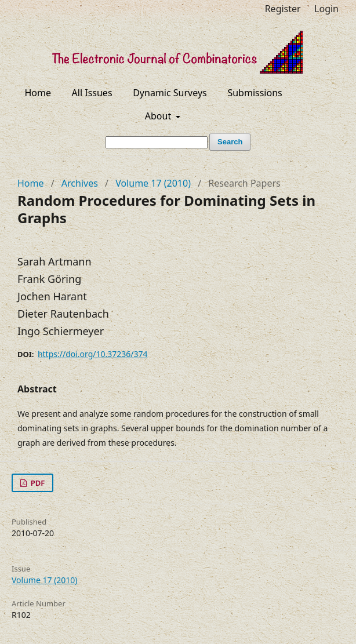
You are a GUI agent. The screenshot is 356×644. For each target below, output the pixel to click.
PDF (37, 483)
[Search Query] (157, 142)
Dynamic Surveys (170, 93)
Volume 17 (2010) (153, 183)
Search (230, 142)
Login (326, 9)
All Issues (92, 93)
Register (283, 9)
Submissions (255, 93)
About (159, 116)
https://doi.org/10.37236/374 (93, 354)
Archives (80, 183)
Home (38, 93)
